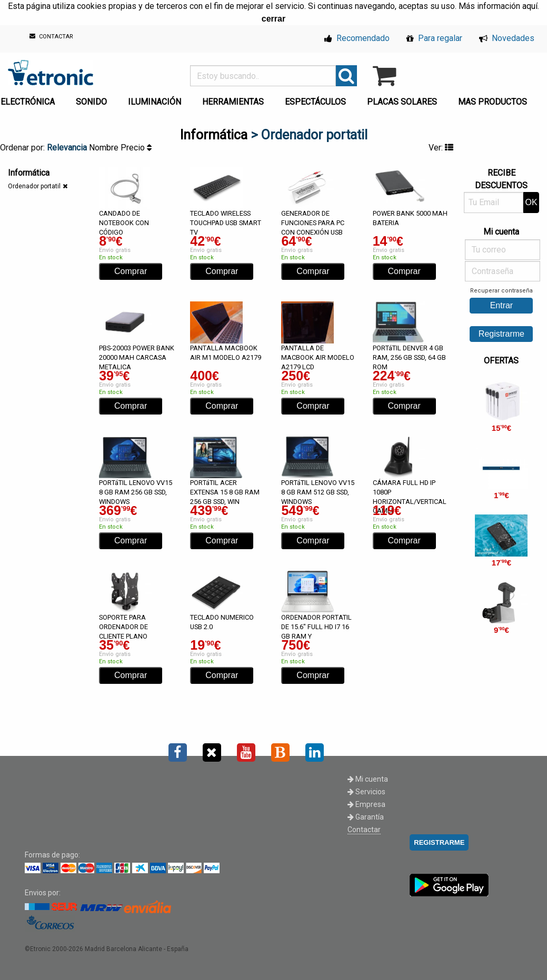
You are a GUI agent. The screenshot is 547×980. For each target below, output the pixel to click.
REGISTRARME (439, 842)
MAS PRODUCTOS (493, 102)
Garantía (366, 817)
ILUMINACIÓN (155, 102)
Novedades (507, 38)
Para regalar (434, 38)
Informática (214, 135)
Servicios (366, 792)
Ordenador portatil (34, 186)
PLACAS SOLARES (402, 102)
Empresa (366, 804)
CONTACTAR (51, 37)
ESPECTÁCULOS (315, 102)
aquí (530, 6)
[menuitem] (93, 99)
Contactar (364, 830)
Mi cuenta (368, 779)
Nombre (105, 148)
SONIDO (91, 102)
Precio (136, 148)
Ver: (441, 148)
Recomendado (357, 38)
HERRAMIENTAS (233, 102)
